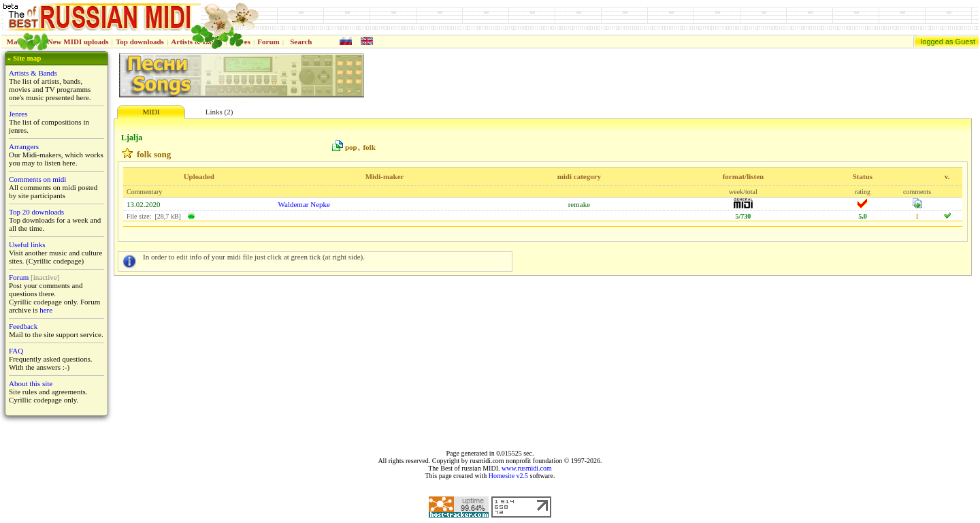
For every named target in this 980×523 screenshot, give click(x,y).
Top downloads (140, 42)
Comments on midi (37, 179)
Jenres (18, 114)
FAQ (16, 351)
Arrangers (24, 146)
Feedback (23, 326)
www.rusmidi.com (527, 468)
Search (301, 42)
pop (351, 147)
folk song (154, 154)
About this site (31, 383)
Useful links (27, 244)
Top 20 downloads (36, 212)
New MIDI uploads (78, 42)
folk (369, 147)
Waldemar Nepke (304, 204)
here (46, 310)
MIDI (151, 112)
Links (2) (219, 112)
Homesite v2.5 (508, 476)
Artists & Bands (33, 73)
